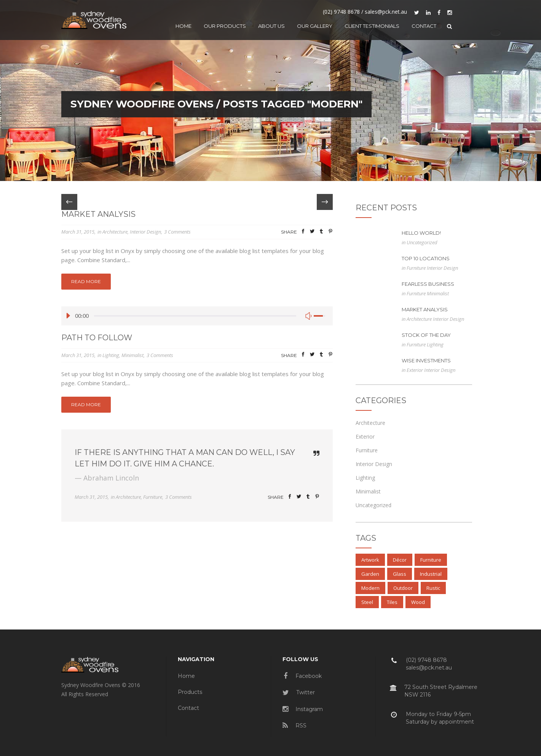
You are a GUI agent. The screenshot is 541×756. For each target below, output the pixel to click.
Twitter (299, 692)
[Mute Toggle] (309, 316)
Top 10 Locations (426, 258)
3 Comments (177, 232)
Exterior (415, 370)
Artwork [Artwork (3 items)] (370, 560)
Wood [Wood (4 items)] (418, 602)
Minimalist (132, 355)
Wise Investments (426, 360)
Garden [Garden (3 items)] (370, 574)
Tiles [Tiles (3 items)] (392, 602)
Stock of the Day (426, 335)
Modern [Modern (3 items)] (370, 588)
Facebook (303, 676)
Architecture (115, 232)
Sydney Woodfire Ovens (142, 104)
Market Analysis (98, 214)
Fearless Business (428, 284)
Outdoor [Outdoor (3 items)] (403, 588)
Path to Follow (97, 338)
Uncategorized (422, 242)
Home (186, 676)
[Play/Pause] (70, 316)
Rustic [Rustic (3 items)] (433, 588)
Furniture (153, 497)
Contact (188, 708)
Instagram (303, 709)
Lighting (111, 355)
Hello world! (421, 233)
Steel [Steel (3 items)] (367, 602)
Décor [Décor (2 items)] (400, 560)
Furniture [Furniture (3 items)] (431, 560)
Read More (86, 281)
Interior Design (145, 232)
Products (190, 692)
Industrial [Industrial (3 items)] (431, 574)
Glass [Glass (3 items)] (400, 574)
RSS (294, 726)
